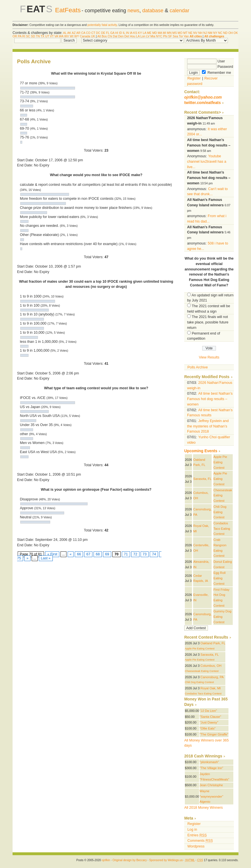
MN (169, 33)
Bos (104, 36)
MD (155, 33)
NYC (159, 36)
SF (170, 36)
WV (67, 36)
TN (38, 36)
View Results (209, 357)
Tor (181, 36)
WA (61, 36)
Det (127, 36)
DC (98, 33)
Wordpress (196, 846)
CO (88, 33)
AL (65, 33)
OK (236, 33)
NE (190, 33)
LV (148, 36)
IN (127, 33)
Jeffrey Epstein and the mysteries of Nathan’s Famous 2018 (208, 426)
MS (175, 33)
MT (185, 33)
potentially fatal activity (102, 25)
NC (220, 33)
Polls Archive (198, 367)
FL (108, 33)
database (153, 11)
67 (88, 554)
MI (165, 33)
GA (112, 33)
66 (79, 554)
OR (15, 36)
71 (126, 554)
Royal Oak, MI (211, 688)
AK (69, 33)
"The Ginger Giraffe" (214, 734)
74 (154, 554)
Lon (143, 36)
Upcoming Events (201, 451)
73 (145, 554)
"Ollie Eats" (208, 728)
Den (121, 36)
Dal (115, 36)
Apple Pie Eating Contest (220, 462)
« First (52, 554)
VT (52, 36)
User (206, 61)
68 (98, 554)
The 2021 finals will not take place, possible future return (208, 322)
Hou (132, 36)
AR (78, 33)
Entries (197, 835)
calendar (180, 11)
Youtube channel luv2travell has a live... (207, 161)
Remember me (216, 73)
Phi (165, 36)
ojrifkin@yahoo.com (203, 97)
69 (107, 554)
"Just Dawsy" (209, 722)
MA (160, 33)
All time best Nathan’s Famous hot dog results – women (210, 399)
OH (230, 33)
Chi (110, 36)
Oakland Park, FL (213, 643)
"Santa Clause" (210, 717)
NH (200, 33)
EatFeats (68, 10)
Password (210, 67)
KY (140, 33)
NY (215, 33)
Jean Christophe (211, 785)
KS (135, 33)
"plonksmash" (209, 762)
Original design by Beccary (129, 860)
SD (33, 36)
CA (83, 33)
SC (28, 36)
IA (131, 33)
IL (124, 33)
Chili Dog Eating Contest (220, 512)
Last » (46, 558)
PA (20, 36)
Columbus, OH (211, 666)
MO (180, 33)
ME (149, 33)
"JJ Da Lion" (208, 711)
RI (24, 36)
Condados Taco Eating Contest (222, 528)
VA (56, 36)
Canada (85, 36)
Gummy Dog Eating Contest (222, 617)
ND (225, 33)
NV (195, 33)
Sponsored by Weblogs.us (166, 860)
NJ (205, 33)
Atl (99, 36)
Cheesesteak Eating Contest (202, 671)
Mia (153, 36)
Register (194, 78)
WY (77, 36)
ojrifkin (106, 860)
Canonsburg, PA (212, 677)
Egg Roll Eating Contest (219, 578)
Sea (176, 36)
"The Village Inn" (211, 768)
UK (93, 36)
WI (72, 36)
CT (93, 33)
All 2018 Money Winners (204, 808)
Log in (192, 830)
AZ (74, 33)
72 (135, 554)
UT (47, 36)
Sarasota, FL (202, 479)
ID (120, 33)
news (133, 11)
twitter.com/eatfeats (203, 103)
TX (42, 36)
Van (186, 36)
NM (210, 33)
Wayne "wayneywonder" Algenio (211, 796)
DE (103, 33)
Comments (200, 841)
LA (144, 33)
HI (117, 33)
